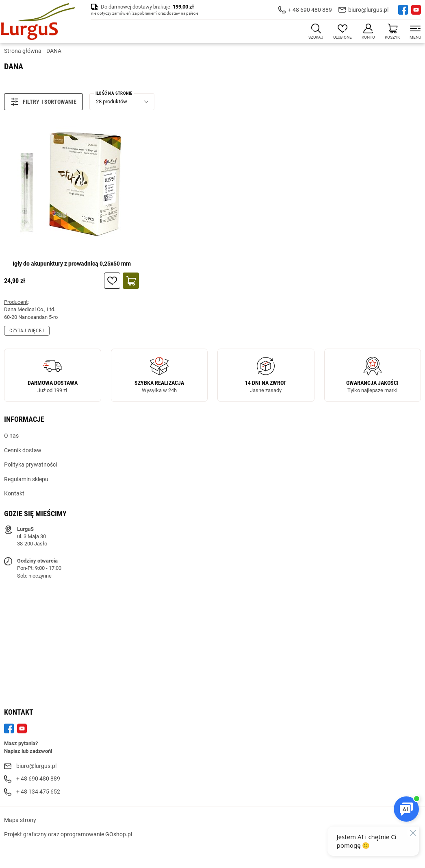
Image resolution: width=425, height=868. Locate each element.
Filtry (25, 102)
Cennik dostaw (23, 450)
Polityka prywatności (30, 465)
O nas (11, 436)
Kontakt (14, 493)
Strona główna (23, 51)
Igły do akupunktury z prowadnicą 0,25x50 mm (72, 264)
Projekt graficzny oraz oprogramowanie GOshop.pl (68, 834)
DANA (54, 51)
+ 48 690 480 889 (310, 10)
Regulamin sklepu (26, 479)
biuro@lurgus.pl (368, 10)
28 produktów (112, 101)
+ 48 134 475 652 (38, 792)
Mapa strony (20, 820)
